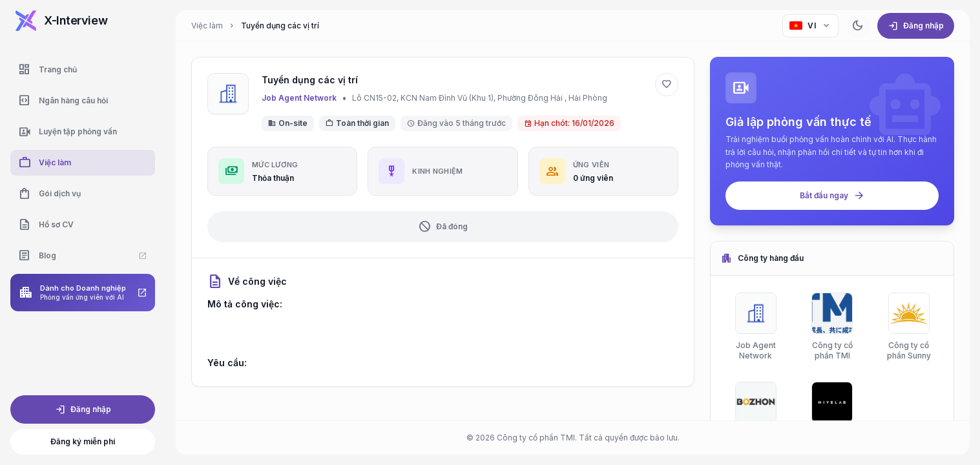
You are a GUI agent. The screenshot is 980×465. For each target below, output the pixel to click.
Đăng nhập (83, 409)
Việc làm (207, 26)
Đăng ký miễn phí (83, 441)
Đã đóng (443, 227)
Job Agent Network (299, 98)
